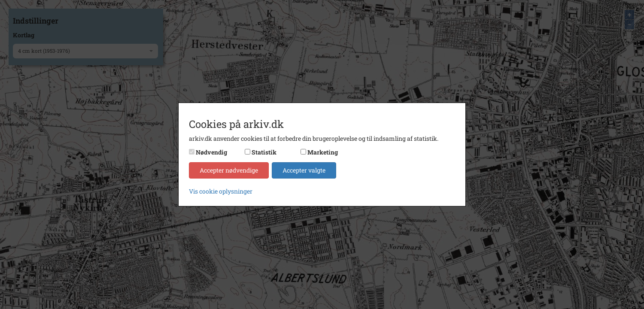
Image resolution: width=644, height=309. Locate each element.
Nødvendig (211, 152)
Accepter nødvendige (229, 170)
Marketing (323, 152)
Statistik (264, 152)
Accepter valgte (304, 170)
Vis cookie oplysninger (221, 191)
